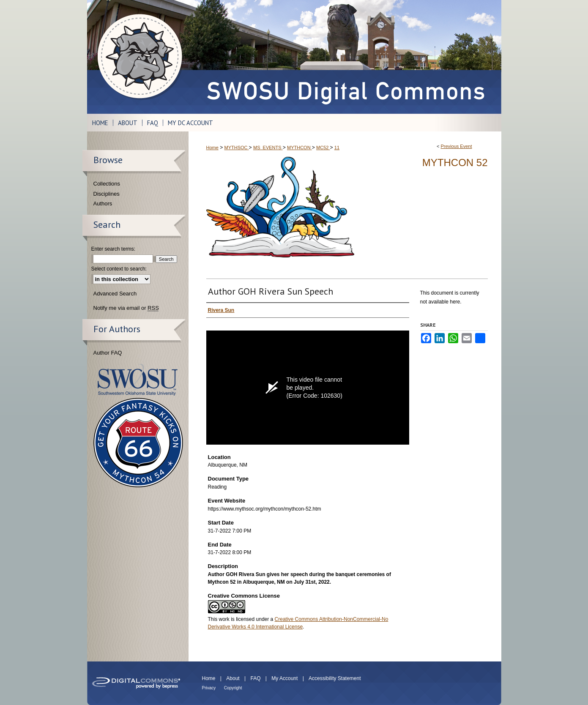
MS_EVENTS (268, 148)
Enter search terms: (113, 249)
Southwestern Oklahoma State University (138, 380)
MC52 (323, 148)
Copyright (233, 688)
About (233, 678)
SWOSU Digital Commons (345, 57)
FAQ (255, 678)
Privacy (209, 688)
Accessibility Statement (335, 678)
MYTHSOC (237, 148)
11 (337, 148)
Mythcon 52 (455, 163)
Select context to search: (119, 269)
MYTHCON (299, 148)
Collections (107, 184)
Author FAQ (108, 353)
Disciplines (107, 194)
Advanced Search (115, 294)
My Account (284, 678)
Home (212, 148)
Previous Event (456, 146)
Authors (103, 204)
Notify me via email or (126, 308)
